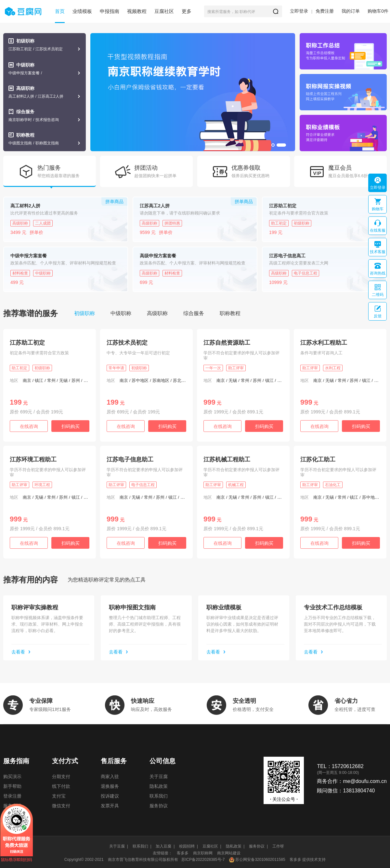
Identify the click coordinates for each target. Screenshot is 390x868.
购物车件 (378, 11)
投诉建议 (110, 796)
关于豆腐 (159, 776)
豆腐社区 (164, 11)
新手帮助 (12, 786)
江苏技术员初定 (49, 49)
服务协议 (159, 806)
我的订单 (351, 11)
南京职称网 (203, 853)
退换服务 (110, 786)
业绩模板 (82, 11)
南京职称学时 (20, 120)
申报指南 (110, 11)
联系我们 (159, 796)
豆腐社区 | (212, 846)
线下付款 (61, 786)
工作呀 (278, 846)
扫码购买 (71, 426)
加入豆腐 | (165, 846)
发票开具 (110, 806)
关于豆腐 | (119, 846)
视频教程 (137, 11)
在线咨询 (29, 426)
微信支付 (61, 806)
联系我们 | (142, 846)
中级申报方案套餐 (24, 73)
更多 (187, 11)
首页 (60, 11)
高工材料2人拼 (21, 96)
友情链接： (162, 853)
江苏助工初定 (20, 49)
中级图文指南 (20, 143)
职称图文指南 (47, 143)
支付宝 (59, 796)
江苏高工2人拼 (51, 96)
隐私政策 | (235, 846)
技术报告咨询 (47, 120)
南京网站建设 (229, 853)
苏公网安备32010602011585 (260, 860)
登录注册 (12, 796)
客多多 (183, 853)
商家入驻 (110, 776)
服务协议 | (258, 846)
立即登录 (299, 11)
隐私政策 (159, 786)
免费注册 (325, 11)
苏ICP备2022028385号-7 (203, 860)
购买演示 (12, 776)
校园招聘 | (188, 846)
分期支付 (61, 776)
